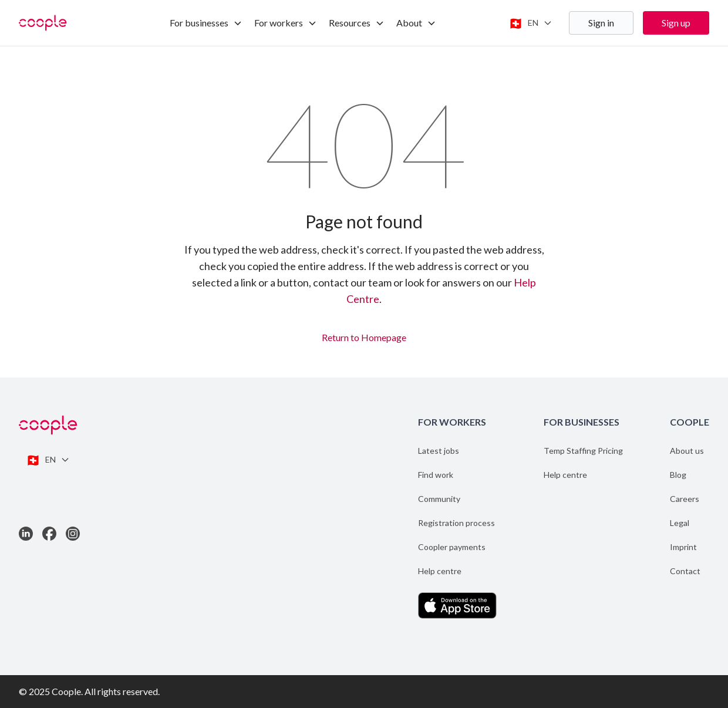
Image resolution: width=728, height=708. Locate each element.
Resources (357, 23)
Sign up (676, 23)
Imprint (683, 547)
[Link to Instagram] (73, 534)
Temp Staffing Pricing (583, 451)
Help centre (440, 571)
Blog (678, 475)
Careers (685, 499)
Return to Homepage (364, 336)
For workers (286, 23)
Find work (436, 475)
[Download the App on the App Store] (457, 606)
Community (439, 499)
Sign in (601, 23)
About (416, 23)
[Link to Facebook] (49, 534)
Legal (680, 523)
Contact (685, 571)
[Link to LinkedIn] (26, 534)
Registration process (456, 523)
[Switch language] (530, 23)
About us (687, 451)
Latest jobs (439, 451)
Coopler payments (452, 547)
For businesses (206, 23)
